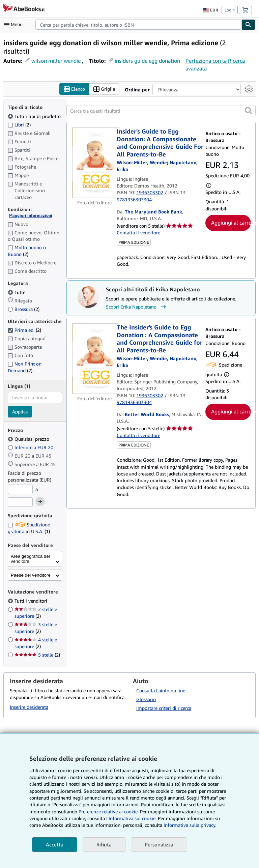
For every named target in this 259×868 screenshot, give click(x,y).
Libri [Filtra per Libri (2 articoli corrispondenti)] (19, 124)
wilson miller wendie (56, 61)
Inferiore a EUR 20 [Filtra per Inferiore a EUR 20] (31, 448)
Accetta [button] (55, 844)
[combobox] (138, 25)
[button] (249, 111)
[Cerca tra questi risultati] (161, 111)
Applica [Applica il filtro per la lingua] (20, 412)
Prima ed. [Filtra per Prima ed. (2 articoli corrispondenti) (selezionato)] (24, 330)
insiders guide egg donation (147, 61)
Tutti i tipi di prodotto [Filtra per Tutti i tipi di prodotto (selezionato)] (35, 116)
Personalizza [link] (159, 844)
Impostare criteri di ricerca (164, 708)
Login (230, 10)
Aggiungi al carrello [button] (231, 223)
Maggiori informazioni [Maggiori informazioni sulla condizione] (31, 216)
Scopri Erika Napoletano (137, 307)
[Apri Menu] (15, 25)
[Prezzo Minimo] (20, 490)
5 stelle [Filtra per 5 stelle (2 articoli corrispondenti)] (37, 655)
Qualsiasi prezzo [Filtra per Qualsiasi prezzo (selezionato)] (29, 439)
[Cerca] (249, 25)
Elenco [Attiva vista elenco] (74, 89)
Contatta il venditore (138, 233)
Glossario (146, 700)
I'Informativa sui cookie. (131, 818)
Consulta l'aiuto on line (161, 691)
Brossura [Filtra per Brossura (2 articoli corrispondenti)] (24, 309)
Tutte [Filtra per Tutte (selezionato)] (17, 292)
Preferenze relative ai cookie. (109, 812)
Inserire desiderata (29, 707)
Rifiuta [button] (104, 844)
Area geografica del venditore (30, 559)
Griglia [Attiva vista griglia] (104, 89)
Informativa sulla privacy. (190, 825)
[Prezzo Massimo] (20, 502)
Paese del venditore (31, 575)
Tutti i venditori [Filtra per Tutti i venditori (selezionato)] (32, 601)
